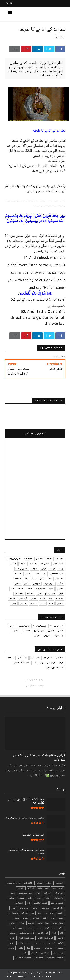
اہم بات (47, 893)
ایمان (38, 893)
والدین (11, 948)
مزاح (12, 943)
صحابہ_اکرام (50, 928)
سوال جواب (58, 923)
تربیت (39, 898)
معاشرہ (60, 948)
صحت (39, 928)
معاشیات (48, 948)
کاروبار (13, 933)
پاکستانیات (58, 898)
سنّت (17, 918)
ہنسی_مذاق (58, 953)
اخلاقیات (28, 883)
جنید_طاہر (46, 908)
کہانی (61, 943)
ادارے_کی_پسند (14, 883)
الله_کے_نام (59, 893)
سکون (26, 918)
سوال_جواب (59, 37)
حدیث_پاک (24, 908)
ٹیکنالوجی (19, 903)
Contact (9, 977)
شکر (61, 928)
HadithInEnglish (24, 958)
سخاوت (36, 918)
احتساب (59, 883)
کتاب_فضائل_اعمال (26, 938)
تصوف (21, 898)
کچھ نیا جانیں (50, 14)
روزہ (53, 918)
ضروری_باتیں (18, 928)
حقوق (13, 908)
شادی (21, 923)
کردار (12, 938)
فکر (61, 933)
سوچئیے (31, 923)
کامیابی (60, 938)
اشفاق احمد (58, 888)
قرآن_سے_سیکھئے (27, 933)
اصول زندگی (43, 888)
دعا (39, 913)
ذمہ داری (14, 913)
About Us (36, 977)
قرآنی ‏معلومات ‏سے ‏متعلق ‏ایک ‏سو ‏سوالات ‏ (39, 757)
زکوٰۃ (45, 918)
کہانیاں (51, 943)
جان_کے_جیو (58, 908)
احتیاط (49, 883)
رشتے (61, 918)
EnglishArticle (55, 958)
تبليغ (48, 898)
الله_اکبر (21, 888)
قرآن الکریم (43, 933)
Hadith (40, 958)
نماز (29, 948)
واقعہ (21, 948)
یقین (25, 953)
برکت (13, 893)
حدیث (35, 908)
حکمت (60, 913)
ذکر (33, 913)
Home (49, 977)
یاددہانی (34, 953)
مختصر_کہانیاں (24, 943)
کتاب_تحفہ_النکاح (45, 938)
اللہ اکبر (31, 888)
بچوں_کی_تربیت (25, 893)
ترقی (31, 898)
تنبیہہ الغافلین (41, 903)
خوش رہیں (49, 913)
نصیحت (37, 948)
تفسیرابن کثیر (57, 903)
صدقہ (30, 928)
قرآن (54, 933)
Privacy (22, 977)
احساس (39, 883)
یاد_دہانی (45, 953)
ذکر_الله (25, 913)
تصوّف (12, 898)
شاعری (12, 923)
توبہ (29, 903)
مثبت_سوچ (39, 943)
